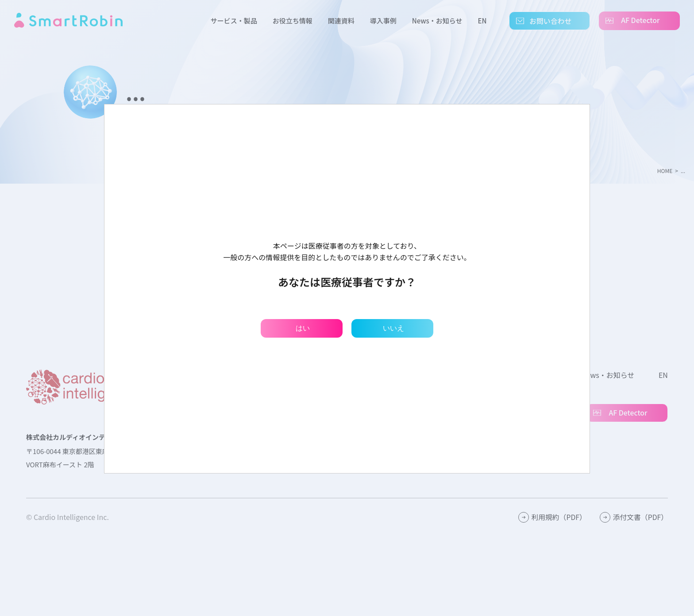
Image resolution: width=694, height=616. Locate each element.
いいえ (393, 328)
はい (303, 328)
